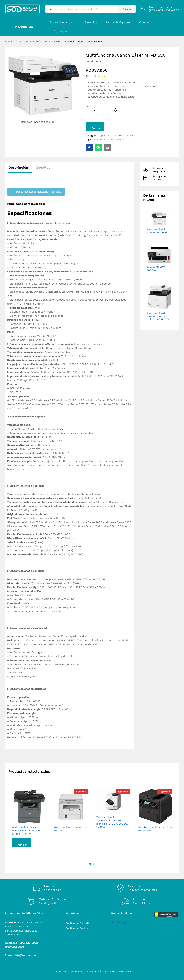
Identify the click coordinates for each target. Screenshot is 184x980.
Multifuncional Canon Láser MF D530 (71, 829)
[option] (29, 821)
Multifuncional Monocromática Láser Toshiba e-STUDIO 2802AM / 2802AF (112, 822)
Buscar (127, 9)
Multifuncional (116, 140)
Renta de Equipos (118, 22)
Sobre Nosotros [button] (61, 22)
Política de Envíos (77, 928)
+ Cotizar (95, 128)
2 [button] (94, 864)
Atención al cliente (160, 7)
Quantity (90, 106)
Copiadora (99, 140)
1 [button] (90, 864)
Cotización (61, 31)
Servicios (91, 22)
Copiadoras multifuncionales (116, 135)
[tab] (20, 169)
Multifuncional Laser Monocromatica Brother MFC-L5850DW (27, 831)
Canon (98, 61)
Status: (90, 76)
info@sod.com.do (25, 955)
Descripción (18, 167)
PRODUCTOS (24, 27)
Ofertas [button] (144, 22)
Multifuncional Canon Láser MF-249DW (155, 829)
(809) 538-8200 (15, 947)
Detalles (43, 167)
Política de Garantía (78, 923)
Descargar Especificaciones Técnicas (38, 192)
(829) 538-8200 (28, 943)
